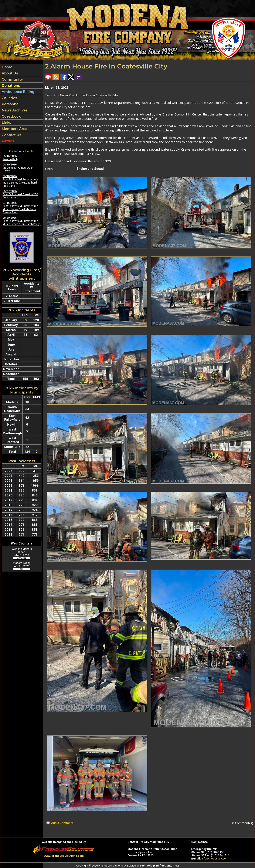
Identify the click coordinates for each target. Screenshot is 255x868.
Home (7, 67)
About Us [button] (9, 73)
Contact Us (11, 135)
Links (6, 123)
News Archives (14, 110)
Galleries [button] (9, 98)
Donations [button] (10, 86)
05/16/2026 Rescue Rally (10, 158)
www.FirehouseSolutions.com (64, 856)
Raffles (7, 141)
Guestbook (11, 116)
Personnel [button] (10, 104)
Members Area (14, 129)
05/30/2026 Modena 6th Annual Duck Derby (18, 168)
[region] (22, 104)
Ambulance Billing (18, 92)
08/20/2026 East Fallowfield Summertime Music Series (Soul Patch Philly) (22, 221)
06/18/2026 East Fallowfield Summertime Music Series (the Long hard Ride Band (20, 181)
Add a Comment (62, 823)
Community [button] (12, 79)
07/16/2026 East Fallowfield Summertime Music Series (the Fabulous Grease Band (20, 208)
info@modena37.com (215, 859)
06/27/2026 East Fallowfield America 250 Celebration (20, 194)
